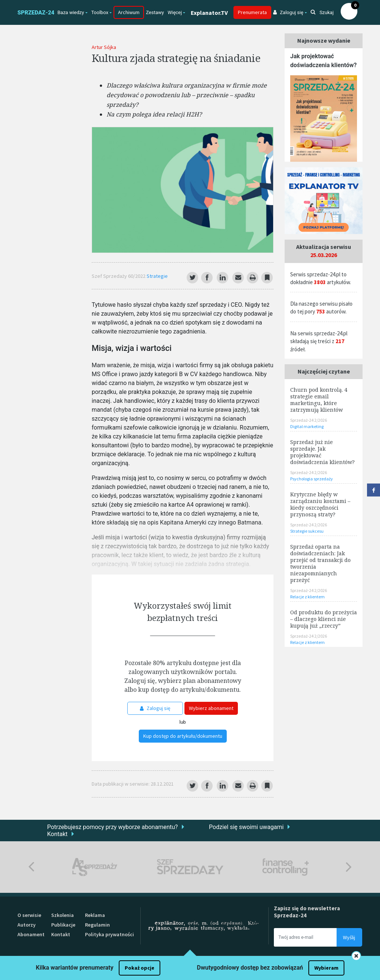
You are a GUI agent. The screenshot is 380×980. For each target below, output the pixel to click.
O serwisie (29, 915)
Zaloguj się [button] (288, 12)
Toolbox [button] (100, 12)
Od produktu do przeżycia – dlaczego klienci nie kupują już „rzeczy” (324, 619)
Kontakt (57, 834)
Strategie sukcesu (307, 531)
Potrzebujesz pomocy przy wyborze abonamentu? (112, 827)
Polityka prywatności (109, 934)
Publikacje (63, 925)
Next (349, 867)
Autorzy (27, 925)
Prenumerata (252, 12)
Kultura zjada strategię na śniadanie (176, 58)
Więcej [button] (175, 12)
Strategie (157, 276)
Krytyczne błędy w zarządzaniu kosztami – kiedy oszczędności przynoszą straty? (320, 504)
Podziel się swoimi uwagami (246, 827)
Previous (31, 867)
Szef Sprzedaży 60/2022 (119, 276)
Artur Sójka (104, 47)
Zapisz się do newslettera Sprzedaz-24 (307, 912)
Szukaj (322, 12)
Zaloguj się (155, 708)
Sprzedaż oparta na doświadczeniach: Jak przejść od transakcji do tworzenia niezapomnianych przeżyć (320, 563)
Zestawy (155, 12)
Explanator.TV (209, 13)
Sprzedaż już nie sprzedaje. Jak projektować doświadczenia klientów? (322, 452)
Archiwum (129, 12)
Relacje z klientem (307, 597)
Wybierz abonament (211, 708)
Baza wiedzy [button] (71, 12)
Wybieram (326, 968)
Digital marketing (307, 426)
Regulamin (97, 925)
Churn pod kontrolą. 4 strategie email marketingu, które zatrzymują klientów (319, 400)
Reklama (95, 915)
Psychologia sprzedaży (312, 479)
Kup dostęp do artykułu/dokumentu (183, 736)
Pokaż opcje (140, 968)
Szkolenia (63, 915)
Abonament (31, 934)
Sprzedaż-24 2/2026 (309, 420)
